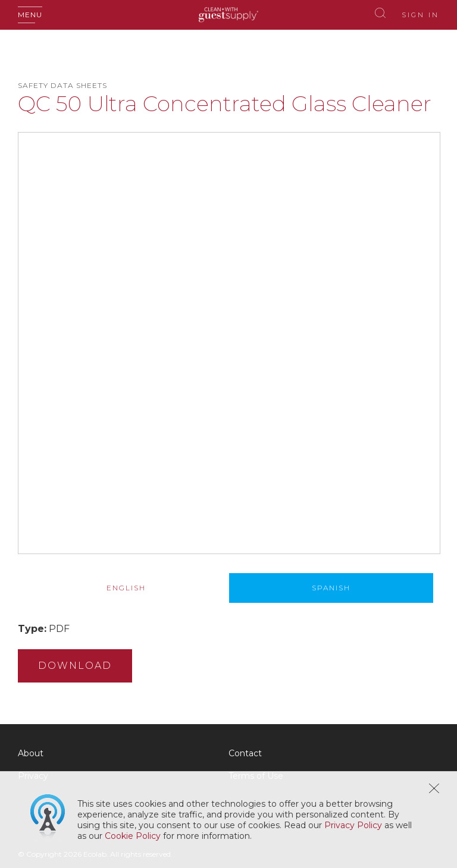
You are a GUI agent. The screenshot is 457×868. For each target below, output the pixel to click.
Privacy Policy (353, 825)
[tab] (126, 588)
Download (75, 666)
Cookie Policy (133, 836)
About (31, 753)
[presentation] (126, 588)
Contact (245, 753)
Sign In (420, 15)
